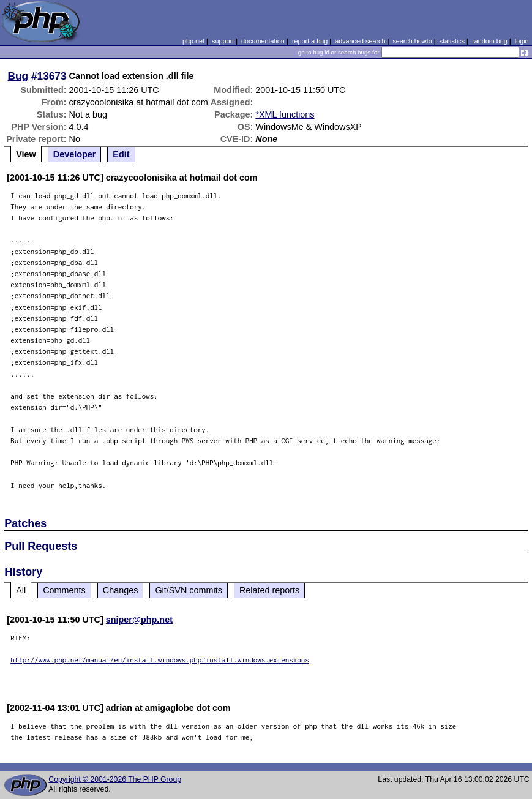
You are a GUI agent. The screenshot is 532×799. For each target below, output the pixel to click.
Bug (18, 76)
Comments (64, 590)
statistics (452, 41)
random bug (490, 41)
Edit (121, 154)
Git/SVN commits (189, 590)
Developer (75, 154)
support (223, 41)
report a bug (310, 41)
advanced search (360, 41)
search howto (412, 41)
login (522, 41)
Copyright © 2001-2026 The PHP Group (115, 779)
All (21, 590)
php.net (193, 41)
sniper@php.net (139, 620)
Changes (121, 590)
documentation (263, 41)
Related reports (269, 590)
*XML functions (285, 114)
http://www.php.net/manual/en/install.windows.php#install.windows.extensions (160, 660)
